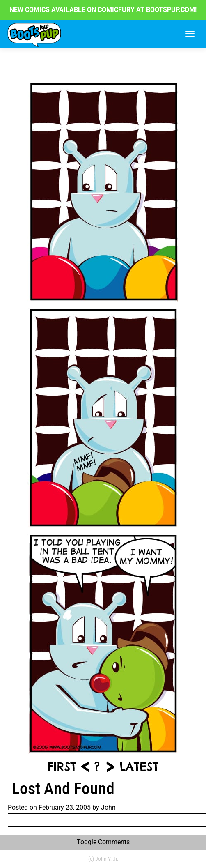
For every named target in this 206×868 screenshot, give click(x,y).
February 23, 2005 (65, 807)
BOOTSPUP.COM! (171, 10)
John (108, 807)
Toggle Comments (103, 842)
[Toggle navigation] (190, 34)
